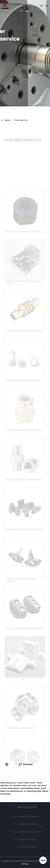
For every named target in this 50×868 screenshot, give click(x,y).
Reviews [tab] (26, 764)
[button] (41, 6)
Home (7, 120)
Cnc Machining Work (27, 847)
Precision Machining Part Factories (27, 832)
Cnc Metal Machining (27, 824)
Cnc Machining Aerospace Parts (27, 816)
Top (43, 860)
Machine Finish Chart (27, 839)
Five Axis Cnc (21, 120)
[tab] (7, 764)
